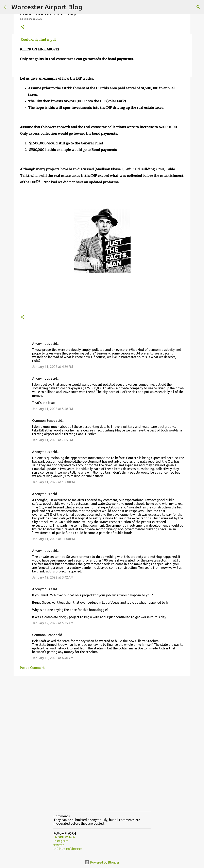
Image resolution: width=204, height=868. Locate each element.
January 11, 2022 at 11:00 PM (54, 539)
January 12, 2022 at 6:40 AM (53, 658)
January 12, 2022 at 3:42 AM (53, 577)
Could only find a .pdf (38, 40)
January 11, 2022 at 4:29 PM (53, 367)
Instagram (61, 841)
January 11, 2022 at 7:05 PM (53, 440)
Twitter (59, 845)
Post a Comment (32, 668)
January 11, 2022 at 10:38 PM (54, 482)
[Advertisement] (102, 710)
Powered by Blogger (102, 862)
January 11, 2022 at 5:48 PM (53, 409)
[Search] (198, 7)
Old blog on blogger (68, 849)
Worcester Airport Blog (47, 7)
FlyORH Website (65, 837)
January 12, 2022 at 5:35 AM (53, 623)
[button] (22, 27)
